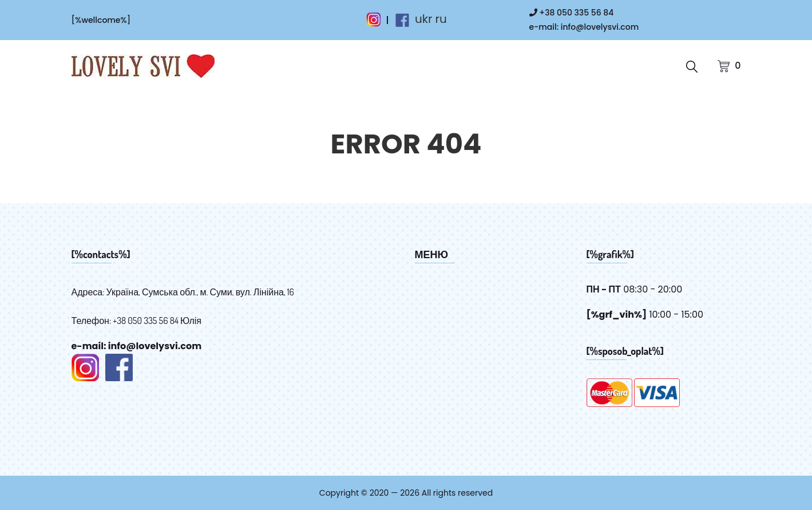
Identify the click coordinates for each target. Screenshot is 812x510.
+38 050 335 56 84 (572, 13)
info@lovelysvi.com (600, 27)
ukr (424, 19)
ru (441, 19)
